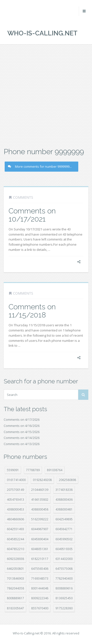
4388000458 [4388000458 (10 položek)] (40, 509)
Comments (23, 197)
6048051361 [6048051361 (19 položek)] (40, 549)
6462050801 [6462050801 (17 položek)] (15, 569)
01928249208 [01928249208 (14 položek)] (42, 480)
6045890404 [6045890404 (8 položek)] (40, 539)
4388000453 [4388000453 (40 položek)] (15, 509)
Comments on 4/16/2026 (22, 426)
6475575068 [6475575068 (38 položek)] (64, 569)
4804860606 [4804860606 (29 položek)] (15, 519)
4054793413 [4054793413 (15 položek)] (15, 500)
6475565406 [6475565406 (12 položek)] (40, 569)
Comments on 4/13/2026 (22, 444)
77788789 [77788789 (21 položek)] (33, 470)
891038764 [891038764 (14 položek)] (55, 470)
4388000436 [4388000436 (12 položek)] (64, 500)
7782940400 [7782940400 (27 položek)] (64, 578)
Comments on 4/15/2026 (22, 432)
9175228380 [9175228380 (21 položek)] (64, 608)
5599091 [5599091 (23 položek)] (13, 470)
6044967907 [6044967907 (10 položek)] (40, 529)
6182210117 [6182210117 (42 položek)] (40, 559)
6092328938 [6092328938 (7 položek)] (15, 559)
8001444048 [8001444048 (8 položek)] (40, 588)
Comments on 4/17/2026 (22, 419)
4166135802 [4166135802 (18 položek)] (40, 500)
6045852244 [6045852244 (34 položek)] (15, 539)
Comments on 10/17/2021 (32, 215)
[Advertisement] (46, 95)
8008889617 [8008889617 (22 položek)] (15, 598)
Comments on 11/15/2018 (32, 311)
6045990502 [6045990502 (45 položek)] (64, 539)
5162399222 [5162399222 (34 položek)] (40, 519)
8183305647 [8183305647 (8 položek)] (15, 608)
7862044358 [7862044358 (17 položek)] (15, 588)
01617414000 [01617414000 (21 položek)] (16, 480)
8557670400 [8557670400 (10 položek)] (40, 608)
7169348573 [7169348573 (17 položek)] (40, 578)
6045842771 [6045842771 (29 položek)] (64, 529)
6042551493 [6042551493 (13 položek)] (15, 529)
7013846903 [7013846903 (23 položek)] (15, 578)
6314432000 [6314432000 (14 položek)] (64, 559)
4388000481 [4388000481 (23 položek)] (64, 509)
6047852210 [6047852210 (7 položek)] (15, 549)
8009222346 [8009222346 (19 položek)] (40, 598)
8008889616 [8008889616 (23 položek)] (64, 588)
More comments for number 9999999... (40, 166)
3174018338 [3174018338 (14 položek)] (64, 490)
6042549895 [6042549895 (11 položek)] (64, 519)
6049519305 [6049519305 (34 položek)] (64, 549)
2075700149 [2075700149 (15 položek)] (15, 490)
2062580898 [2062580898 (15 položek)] (67, 480)
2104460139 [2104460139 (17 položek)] (40, 490)
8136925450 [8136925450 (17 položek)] (64, 598)
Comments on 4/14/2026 (22, 438)
